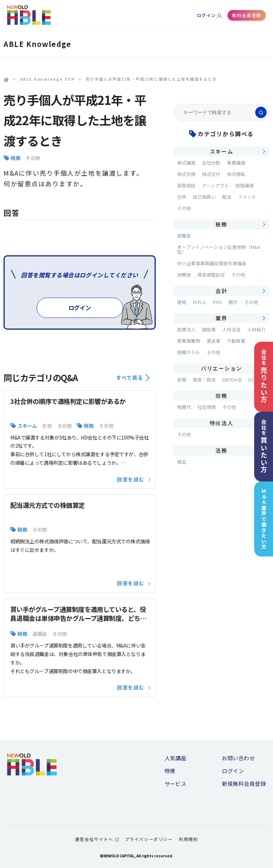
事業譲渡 (236, 163)
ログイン (207, 15)
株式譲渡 (186, 163)
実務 (182, 380)
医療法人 (186, 329)
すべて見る (133, 377)
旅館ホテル (189, 352)
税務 (15, 158)
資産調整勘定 (211, 275)
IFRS (218, 302)
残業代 (184, 407)
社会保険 (207, 407)
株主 (182, 462)
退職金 (40, 634)
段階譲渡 (245, 185)
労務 (221, 396)
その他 (33, 158)
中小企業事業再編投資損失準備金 (212, 263)
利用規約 (188, 839)
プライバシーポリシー (149, 839)
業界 (221, 318)
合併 (47, 426)
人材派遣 (231, 329)
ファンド (247, 197)
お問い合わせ (238, 758)
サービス (176, 784)
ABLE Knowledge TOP (47, 79)
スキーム (27, 426)
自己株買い (204, 197)
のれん (200, 302)
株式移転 (236, 174)
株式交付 (211, 174)
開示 (233, 302)
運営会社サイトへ (97, 839)
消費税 (184, 275)
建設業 (209, 329)
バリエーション (221, 368)
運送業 (213, 341)
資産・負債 (204, 380)
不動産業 (236, 341)
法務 (221, 450)
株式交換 (186, 174)
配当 (227, 197)
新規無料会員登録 (244, 784)
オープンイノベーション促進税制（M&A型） (219, 249)
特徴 (170, 771)
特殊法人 (221, 423)
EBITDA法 (232, 380)
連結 (182, 302)
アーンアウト (215, 185)
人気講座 (176, 758)
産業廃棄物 (189, 341)
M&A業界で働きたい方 (264, 519)
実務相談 (186, 185)
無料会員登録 (247, 15)
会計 (221, 291)
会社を (264, 376)
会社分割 (211, 163)
